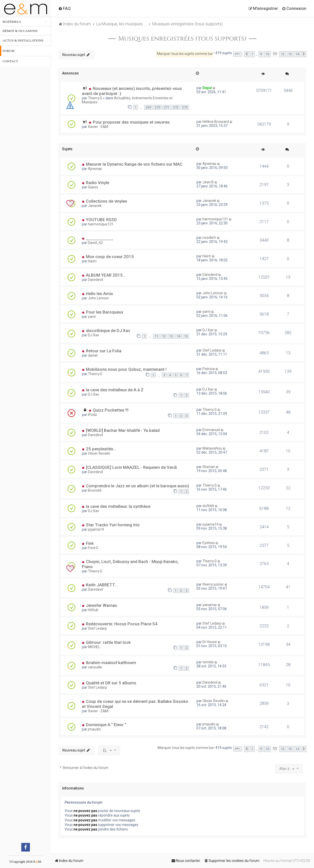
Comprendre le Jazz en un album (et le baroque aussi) (137, 486)
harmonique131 (101, 224)
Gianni (93, 187)
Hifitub (93, 610)
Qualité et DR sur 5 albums (111, 683)
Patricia (209, 369)
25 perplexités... (101, 449)
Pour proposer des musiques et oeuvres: (132, 122)
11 (156, 336)
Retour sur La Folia (104, 351)
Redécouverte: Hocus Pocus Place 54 (122, 624)
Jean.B (208, 182)
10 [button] (267, 54)
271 (167, 107)
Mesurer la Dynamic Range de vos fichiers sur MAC (134, 164)
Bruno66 (95, 490)
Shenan (209, 467)
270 (158, 107)
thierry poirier (213, 584)
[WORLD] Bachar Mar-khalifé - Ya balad (123, 430)
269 (148, 107)
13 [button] (290, 54)
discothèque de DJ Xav (108, 331)
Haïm (92, 261)
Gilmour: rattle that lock (108, 642)
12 (164, 336)
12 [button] (283, 54)
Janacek (95, 206)
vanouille (95, 667)
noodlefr (209, 238)
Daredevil (95, 280)
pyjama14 (96, 529)
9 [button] (261, 54)
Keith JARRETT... (102, 585)
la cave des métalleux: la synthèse (118, 506)
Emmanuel (211, 430)
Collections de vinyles (107, 201)
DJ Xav (94, 335)
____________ (100, 238)
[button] (238, 54)
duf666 (208, 506)
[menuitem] (64, 8)
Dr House (210, 642)
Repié (207, 88)
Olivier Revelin (99, 453)
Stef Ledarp (212, 350)
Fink (90, 543)
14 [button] (297, 54)
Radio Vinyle (98, 183)
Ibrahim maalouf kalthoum (111, 663)
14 (178, 336)
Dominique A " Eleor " (106, 725)
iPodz (93, 415)
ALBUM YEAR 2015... (106, 275)
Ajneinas (95, 169)
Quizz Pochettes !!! (111, 410)
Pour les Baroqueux (105, 312)
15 (186, 336)
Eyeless (209, 543)
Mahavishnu (212, 448)
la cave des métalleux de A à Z (115, 390)
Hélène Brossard (216, 122)
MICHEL (94, 647)
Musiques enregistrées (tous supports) (182, 39)
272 (176, 107)
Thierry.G (95, 98)
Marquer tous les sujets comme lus (185, 54)
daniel (93, 355)
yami (92, 317)
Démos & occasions (20, 31)
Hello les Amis (99, 294)
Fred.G (93, 548)
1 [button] (252, 54)
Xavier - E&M (98, 127)
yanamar (210, 605)
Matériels (12, 22)
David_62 (95, 243)
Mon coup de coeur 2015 (110, 257)
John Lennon (98, 298)
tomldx (208, 662)
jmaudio (94, 729)
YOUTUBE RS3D (101, 220)
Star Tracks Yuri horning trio (113, 525)
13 (171, 336)
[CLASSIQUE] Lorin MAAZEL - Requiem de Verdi (131, 467)
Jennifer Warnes (101, 605)
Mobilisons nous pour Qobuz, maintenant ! (126, 369)
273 (185, 107)
